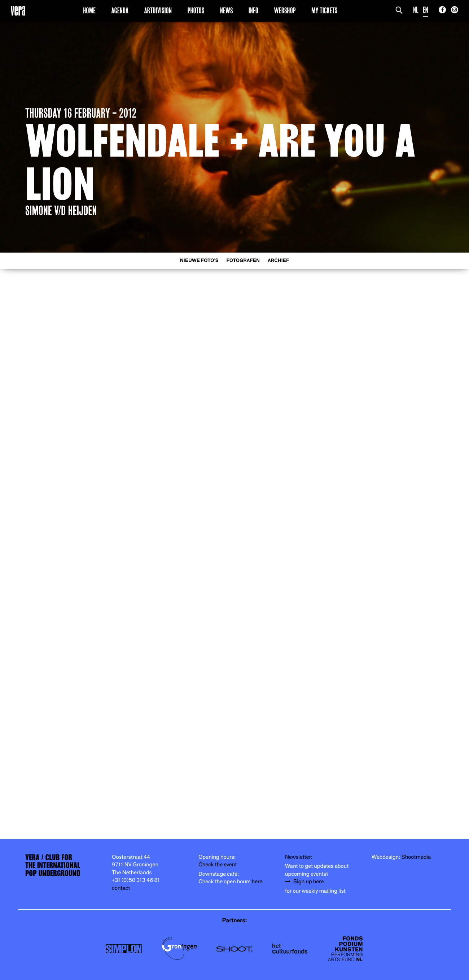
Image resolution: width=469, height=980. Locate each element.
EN (426, 10)
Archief (278, 261)
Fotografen (243, 261)
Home (89, 10)
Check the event (218, 865)
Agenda (120, 10)
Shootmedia (416, 857)
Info (253, 10)
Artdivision (158, 10)
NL (416, 10)
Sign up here (308, 882)
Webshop (285, 10)
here (257, 882)
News (227, 10)
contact (121, 888)
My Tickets (324, 10)
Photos (196, 10)
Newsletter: (299, 857)
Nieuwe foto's (199, 261)
